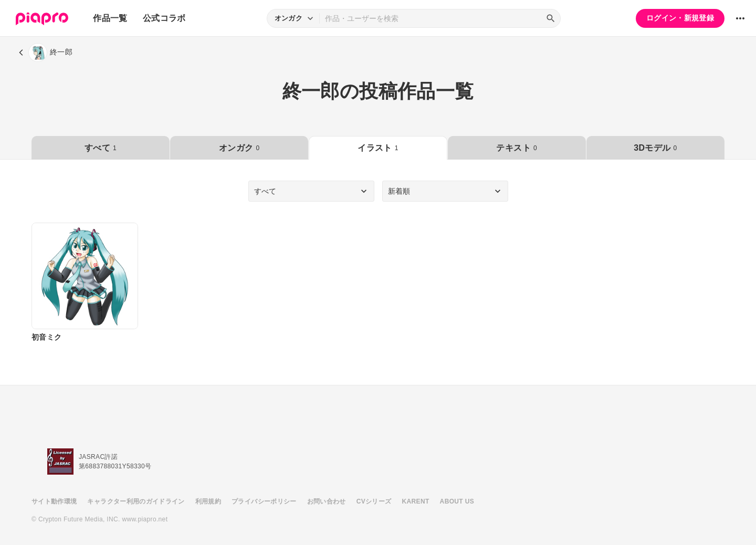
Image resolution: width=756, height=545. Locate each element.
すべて (101, 148)
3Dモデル (655, 148)
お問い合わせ (327, 501)
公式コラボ (164, 18)
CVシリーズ (374, 501)
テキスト (516, 148)
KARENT (416, 501)
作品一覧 (110, 18)
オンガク (239, 148)
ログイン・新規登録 (680, 18)
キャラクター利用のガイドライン (136, 501)
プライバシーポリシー (264, 501)
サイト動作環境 (54, 501)
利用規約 (208, 501)
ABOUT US (457, 501)
